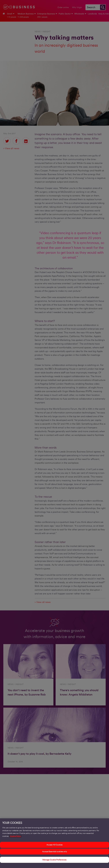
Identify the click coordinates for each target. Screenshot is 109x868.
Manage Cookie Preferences (54, 860)
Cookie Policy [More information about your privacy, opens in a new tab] (15, 837)
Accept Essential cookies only (54, 852)
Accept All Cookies (54, 845)
